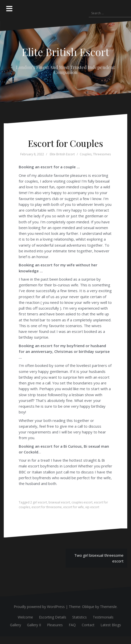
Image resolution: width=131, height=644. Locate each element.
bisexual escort (59, 502)
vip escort (92, 507)
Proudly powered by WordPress (39, 607)
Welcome (25, 617)
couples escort (82, 502)
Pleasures (55, 625)
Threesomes (102, 154)
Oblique (88, 607)
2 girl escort (39, 502)
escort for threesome (47, 507)
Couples (86, 154)
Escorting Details (53, 617)
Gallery (15, 625)
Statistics (79, 617)
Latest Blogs (111, 625)
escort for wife (73, 507)
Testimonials (103, 617)
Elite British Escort (65, 52)
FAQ (72, 625)
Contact (88, 625)
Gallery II (34, 625)
